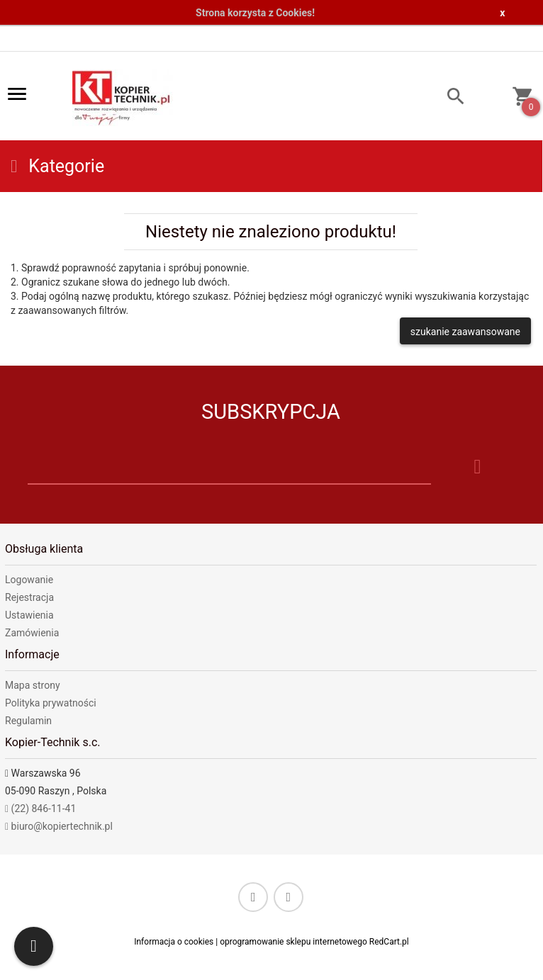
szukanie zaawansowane (465, 332)
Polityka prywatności (51, 703)
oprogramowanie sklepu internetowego (293, 942)
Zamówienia (32, 633)
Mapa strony (33, 685)
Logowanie (29, 580)
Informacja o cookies (174, 942)
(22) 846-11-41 (40, 809)
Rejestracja (29, 597)
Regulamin (28, 721)
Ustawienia (29, 615)
